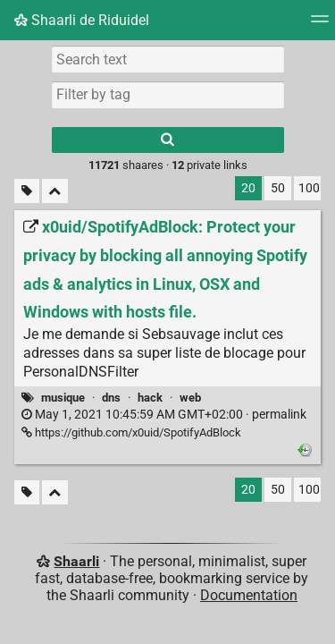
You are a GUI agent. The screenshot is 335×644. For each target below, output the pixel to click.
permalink (164, 415)
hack (150, 398)
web (190, 398)
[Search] (168, 140)
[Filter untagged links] (27, 191)
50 (278, 188)
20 (248, 188)
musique (63, 398)
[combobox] (168, 95)
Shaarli (76, 561)
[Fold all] (55, 191)
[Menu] (320, 25)
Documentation (249, 595)
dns (111, 398)
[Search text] (168, 59)
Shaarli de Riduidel (82, 20)
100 (309, 188)
